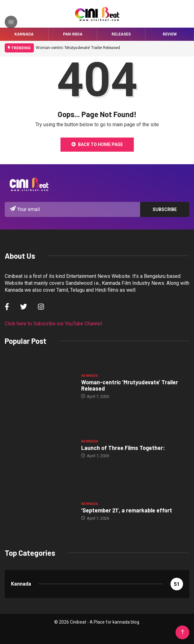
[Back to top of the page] (183, 632)
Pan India (73, 34)
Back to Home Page (97, 144)
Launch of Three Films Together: (123, 448)
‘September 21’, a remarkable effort (127, 510)
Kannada (24, 34)
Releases (121, 34)
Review (170, 34)
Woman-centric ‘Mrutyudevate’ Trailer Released (78, 48)
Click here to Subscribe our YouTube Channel (53, 324)
